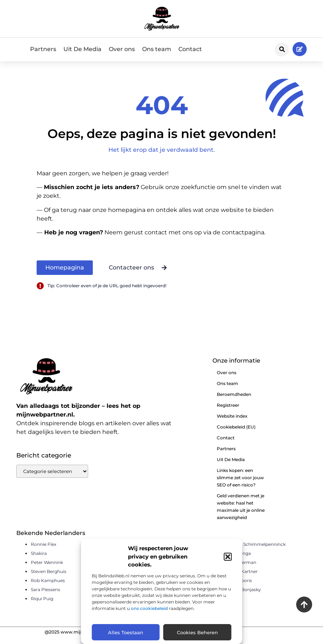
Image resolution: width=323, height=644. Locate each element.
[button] (228, 557)
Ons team (157, 49)
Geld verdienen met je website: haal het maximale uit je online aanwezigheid (241, 513)
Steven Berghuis (49, 578)
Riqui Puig (42, 605)
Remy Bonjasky (244, 596)
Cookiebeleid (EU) (236, 434)
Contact (190, 49)
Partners (43, 49)
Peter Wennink (47, 569)
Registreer (228, 412)
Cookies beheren (197, 632)
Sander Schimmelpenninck (256, 551)
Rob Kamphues (48, 587)
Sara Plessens (45, 596)
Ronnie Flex (44, 551)
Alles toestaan (126, 632)
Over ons (122, 49)
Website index (232, 423)
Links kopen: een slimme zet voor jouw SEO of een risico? (240, 484)
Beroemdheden (234, 401)
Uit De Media (82, 49)
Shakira (39, 560)
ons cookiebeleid (149, 608)
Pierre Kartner (242, 578)
